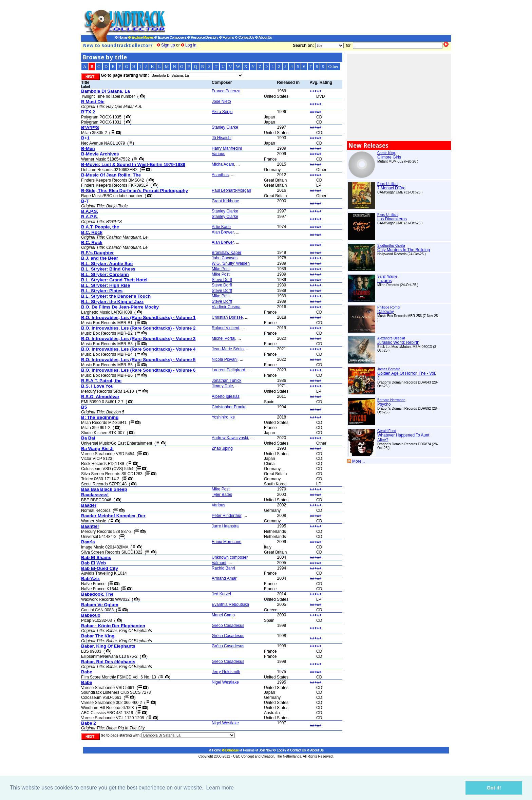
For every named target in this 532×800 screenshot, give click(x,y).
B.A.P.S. (90, 211)
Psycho (384, 404)
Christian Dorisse (227, 317)
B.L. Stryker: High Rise (106, 285)
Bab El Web (93, 563)
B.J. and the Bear (100, 258)
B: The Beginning (100, 417)
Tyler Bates (222, 495)
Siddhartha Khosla (391, 246)
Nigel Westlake (225, 682)
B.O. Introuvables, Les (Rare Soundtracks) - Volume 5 (138, 360)
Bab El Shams (96, 557)
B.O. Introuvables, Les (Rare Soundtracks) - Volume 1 (138, 318)
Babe (87, 672)
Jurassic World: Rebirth (398, 342)
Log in (191, 45)
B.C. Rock (92, 232)
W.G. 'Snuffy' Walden (231, 263)
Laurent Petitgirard (229, 370)
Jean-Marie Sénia (228, 349)
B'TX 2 (88, 112)
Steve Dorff (222, 280)
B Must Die (93, 102)
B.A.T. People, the (100, 227)
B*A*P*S (90, 127)
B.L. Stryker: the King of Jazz (112, 302)
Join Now (264, 750)
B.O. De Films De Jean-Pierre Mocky (120, 307)
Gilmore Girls (389, 157)
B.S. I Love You (97, 386)
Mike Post (221, 269)
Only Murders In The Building (404, 250)
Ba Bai (88, 438)
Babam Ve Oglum (100, 605)
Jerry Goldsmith (226, 672)
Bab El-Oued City (100, 568)
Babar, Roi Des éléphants (108, 662)
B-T (85, 201)
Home (121, 37)
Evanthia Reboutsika (230, 604)
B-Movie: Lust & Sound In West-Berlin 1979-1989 (133, 164)
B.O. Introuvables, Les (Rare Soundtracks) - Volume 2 (138, 328)
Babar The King (98, 636)
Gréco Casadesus (228, 626)
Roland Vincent (225, 328)
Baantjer (90, 526)
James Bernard (389, 369)
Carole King (386, 153)
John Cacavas (225, 258)
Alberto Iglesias (226, 396)
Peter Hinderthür (226, 516)
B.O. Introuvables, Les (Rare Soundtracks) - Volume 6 (138, 370)
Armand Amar (224, 578)
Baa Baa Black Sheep (104, 489)
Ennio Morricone (226, 542)
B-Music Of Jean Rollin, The (111, 175)
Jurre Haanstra (225, 526)
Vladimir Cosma (226, 307)
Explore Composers (170, 37)
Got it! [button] (494, 788)
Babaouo (91, 615)
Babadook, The (97, 594)
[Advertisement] (302, 17)
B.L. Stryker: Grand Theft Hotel (114, 280)
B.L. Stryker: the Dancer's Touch (116, 296)
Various (218, 154)
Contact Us (244, 37)
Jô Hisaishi (222, 138)
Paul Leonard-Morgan (231, 190)
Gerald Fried (387, 431)
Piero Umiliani (388, 184)
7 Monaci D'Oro (391, 188)
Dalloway (386, 312)
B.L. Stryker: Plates (102, 291)
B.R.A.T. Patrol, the (101, 381)
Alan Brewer (223, 232)
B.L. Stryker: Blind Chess (108, 269)
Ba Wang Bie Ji (97, 449)
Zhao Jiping (222, 448)
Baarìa (88, 542)
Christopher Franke (229, 407)
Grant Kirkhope (225, 201)
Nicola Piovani (225, 359)
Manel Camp (223, 615)
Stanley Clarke (225, 127)
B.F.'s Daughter (97, 253)
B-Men (88, 148)
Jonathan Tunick (226, 380)
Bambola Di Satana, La (106, 91)
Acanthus (220, 175)
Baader (89, 505)
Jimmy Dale (222, 386)
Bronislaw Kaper (226, 253)
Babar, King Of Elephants (108, 646)
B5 (84, 407)
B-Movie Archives (100, 154)
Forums (226, 37)
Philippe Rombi (389, 307)
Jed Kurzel (221, 594)
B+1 (85, 138)
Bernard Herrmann (391, 400)
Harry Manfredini (227, 148)
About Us (263, 37)
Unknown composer (230, 557)
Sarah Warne (387, 276)
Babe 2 (89, 723)
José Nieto (221, 101)
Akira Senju (222, 112)
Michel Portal (223, 338)
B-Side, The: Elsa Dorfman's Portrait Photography (135, 191)
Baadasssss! (95, 495)
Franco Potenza (226, 91)
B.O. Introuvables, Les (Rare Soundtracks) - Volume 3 (138, 339)
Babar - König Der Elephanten (113, 626)
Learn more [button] (220, 788)
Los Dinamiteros (392, 219)
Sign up (168, 45)
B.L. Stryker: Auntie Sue (107, 264)
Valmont (219, 563)
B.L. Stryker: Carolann (105, 274)
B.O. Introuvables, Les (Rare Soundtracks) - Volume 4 (138, 349)
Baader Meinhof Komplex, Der (113, 516)
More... (358, 461)
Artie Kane (221, 227)
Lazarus (385, 281)
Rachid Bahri (223, 568)
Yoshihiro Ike (223, 417)
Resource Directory (203, 37)
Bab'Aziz (90, 579)
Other (333, 66)
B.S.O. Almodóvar (100, 397)
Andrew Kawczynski (230, 438)
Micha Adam (223, 164)
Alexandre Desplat (391, 338)
